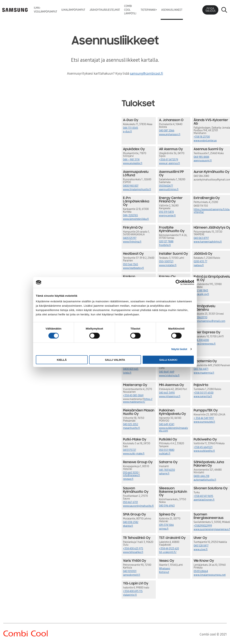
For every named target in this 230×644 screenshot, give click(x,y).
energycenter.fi (167, 216)
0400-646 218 (201, 476)
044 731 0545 (131, 128)
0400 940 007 (131, 186)
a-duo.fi (127, 132)
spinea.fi (164, 529)
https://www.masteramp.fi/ (138, 401)
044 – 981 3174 (131, 160)
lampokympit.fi (132, 575)
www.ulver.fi (201, 549)
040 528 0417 (201, 546)
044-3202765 (130, 215)
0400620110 (200, 317)
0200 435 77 (200, 262)
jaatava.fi (199, 265)
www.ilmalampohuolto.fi (137, 189)
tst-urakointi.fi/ (168, 552)
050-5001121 (166, 262)
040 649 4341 (167, 424)
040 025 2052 (131, 424)
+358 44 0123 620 (169, 549)
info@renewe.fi (131, 475)
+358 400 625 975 (133, 549)
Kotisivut (164, 572)
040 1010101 (130, 571)
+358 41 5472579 (169, 160)
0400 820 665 (131, 369)
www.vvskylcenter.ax (205, 141)
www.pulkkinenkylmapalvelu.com (174, 429)
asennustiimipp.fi (169, 189)
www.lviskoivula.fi (169, 376)
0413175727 (130, 450)
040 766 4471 (201, 369)
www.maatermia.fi (204, 373)
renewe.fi (128, 479)
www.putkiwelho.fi (204, 451)
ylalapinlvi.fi (130, 595)
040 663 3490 (167, 393)
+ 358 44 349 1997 (204, 418)
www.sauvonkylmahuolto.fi (138, 506)
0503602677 (166, 186)
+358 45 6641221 (203, 447)
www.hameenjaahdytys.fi (208, 242)
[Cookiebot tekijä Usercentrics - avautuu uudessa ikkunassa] (178, 282)
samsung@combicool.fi (146, 74)
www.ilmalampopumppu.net (210, 575)
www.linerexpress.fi (205, 344)
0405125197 (130, 238)
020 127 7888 (166, 242)
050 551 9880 (167, 450)
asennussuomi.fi (203, 161)
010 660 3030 (131, 473)
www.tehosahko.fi (133, 552)
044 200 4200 (201, 340)
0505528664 (201, 571)
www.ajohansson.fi (170, 134)
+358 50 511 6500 (204, 393)
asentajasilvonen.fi (204, 500)
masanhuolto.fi (131, 428)
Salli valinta (115, 360)
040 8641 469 (167, 372)
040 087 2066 (167, 131)
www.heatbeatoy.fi (133, 268)
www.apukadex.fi (133, 163)
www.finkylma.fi (132, 242)
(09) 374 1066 (166, 525)
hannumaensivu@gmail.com (209, 321)
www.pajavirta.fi (203, 396)
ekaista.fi (128, 526)
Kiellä (62, 360)
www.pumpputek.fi (204, 422)
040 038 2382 (131, 522)
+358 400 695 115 (133, 591)
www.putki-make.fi (134, 454)
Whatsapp (165, 569)
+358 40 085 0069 (133, 396)
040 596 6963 (167, 506)
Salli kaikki (168, 360)
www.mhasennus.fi (170, 396)
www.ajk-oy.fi (201, 294)
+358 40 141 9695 (203, 496)
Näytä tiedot (179, 349)
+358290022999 (203, 526)
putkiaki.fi (165, 454)
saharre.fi (164, 474)
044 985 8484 (201, 157)
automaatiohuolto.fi (205, 480)
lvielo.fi (127, 373)
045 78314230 (167, 470)
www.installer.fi (168, 265)
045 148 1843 (201, 291)
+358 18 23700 (202, 137)
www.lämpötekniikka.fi (136, 219)
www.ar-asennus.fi (169, 163)
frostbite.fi (165, 245)
